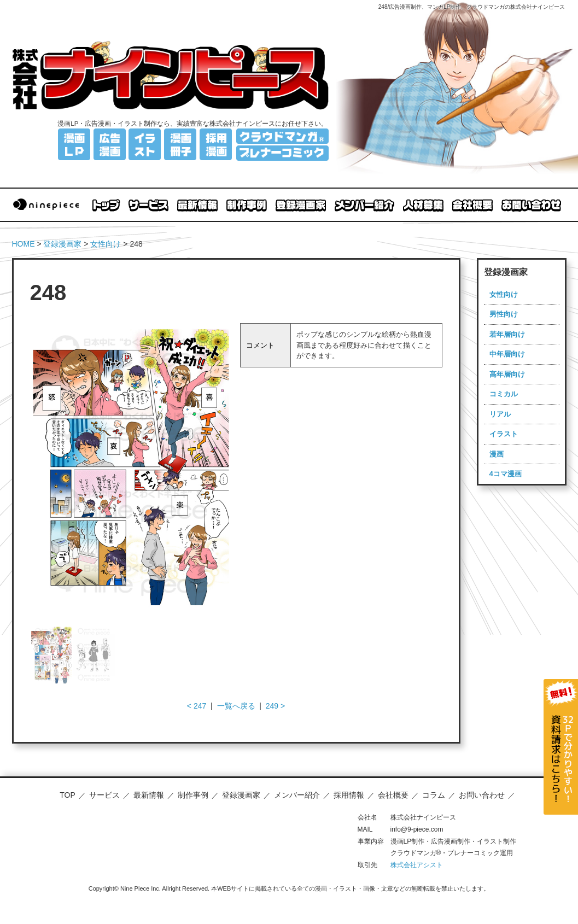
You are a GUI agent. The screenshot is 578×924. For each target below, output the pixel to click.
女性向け (106, 244)
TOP (68, 795)
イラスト (504, 434)
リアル (500, 414)
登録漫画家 (62, 244)
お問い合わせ (482, 795)
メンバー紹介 (297, 795)
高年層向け (507, 374)
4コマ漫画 (506, 474)
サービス (104, 795)
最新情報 (149, 795)
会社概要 (393, 795)
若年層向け (507, 334)
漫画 (497, 454)
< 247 (197, 706)
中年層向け (507, 354)
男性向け (504, 314)
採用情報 (349, 795)
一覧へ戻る (236, 706)
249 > (275, 706)
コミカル (504, 394)
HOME (24, 244)
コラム (434, 795)
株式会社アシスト (417, 865)
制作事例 (193, 795)
